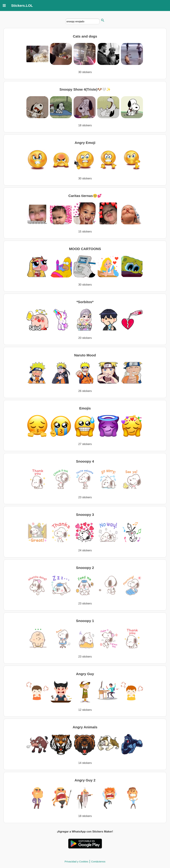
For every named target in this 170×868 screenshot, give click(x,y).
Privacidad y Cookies (76, 861)
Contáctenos (98, 861)
